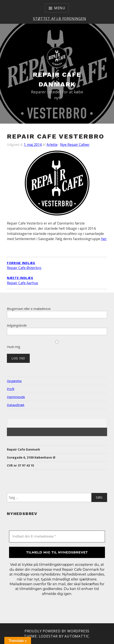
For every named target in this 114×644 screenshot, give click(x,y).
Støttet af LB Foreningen (59, 19)
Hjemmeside (16, 397)
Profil (11, 389)
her (104, 239)
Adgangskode (17, 325)
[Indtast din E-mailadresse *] (57, 536)
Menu (60, 8)
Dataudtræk (16, 405)
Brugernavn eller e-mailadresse (29, 309)
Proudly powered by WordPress (57, 631)
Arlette (52, 145)
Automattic (77, 636)
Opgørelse (14, 381)
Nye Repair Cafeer (75, 145)
